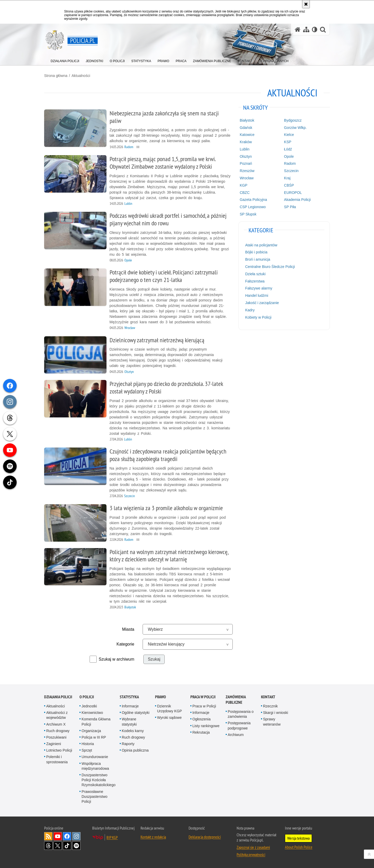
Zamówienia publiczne (236, 700)
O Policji (87, 697)
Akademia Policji (298, 200)
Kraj (287, 178)
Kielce (289, 135)
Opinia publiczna (135, 750)
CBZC (245, 193)
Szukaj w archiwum (116, 659)
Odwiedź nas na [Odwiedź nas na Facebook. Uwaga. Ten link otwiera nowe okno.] (67, 836)
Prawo (161, 697)
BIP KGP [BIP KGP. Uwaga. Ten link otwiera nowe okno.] (112, 837)
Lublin (245, 149)
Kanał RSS (48, 836)
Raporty (128, 744)
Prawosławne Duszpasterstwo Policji (95, 797)
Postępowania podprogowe (239, 725)
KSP (288, 142)
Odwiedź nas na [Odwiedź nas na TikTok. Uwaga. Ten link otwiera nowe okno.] (67, 846)
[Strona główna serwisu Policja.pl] (298, 29)
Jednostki (89, 706)
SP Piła (290, 207)
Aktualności (81, 76)
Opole (289, 156)
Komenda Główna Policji (96, 722)
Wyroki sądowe (169, 718)
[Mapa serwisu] (306, 29)
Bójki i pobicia (256, 252)
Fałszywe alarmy (259, 288)
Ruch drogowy (58, 731)
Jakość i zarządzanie (262, 303)
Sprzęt (87, 750)
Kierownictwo (92, 713)
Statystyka (129, 697)
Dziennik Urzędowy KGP (170, 709)
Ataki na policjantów (261, 245)
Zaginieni (54, 744)
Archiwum (236, 735)
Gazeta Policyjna (253, 200)
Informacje (130, 706)
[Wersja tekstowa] (315, 29)
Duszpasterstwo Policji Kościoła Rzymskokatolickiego (99, 780)
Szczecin (291, 171)
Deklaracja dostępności (205, 837)
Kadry (250, 310)
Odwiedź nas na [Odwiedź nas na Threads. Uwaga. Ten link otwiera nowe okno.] (48, 846)
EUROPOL (293, 193)
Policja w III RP (94, 737)
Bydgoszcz (293, 120)
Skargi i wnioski (276, 713)
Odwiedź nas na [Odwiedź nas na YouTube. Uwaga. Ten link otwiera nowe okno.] (58, 836)
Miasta (128, 629)
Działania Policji (58, 697)
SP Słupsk (248, 214)
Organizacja (91, 731)
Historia (88, 744)
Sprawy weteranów (272, 722)
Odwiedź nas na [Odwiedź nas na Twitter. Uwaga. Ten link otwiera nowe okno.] (58, 846)
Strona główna (56, 76)
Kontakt (268, 697)
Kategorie (126, 644)
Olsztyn (246, 156)
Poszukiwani (56, 737)
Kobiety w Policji (258, 317)
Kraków (246, 142)
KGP (244, 185)
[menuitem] (65, 60)
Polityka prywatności (251, 854)
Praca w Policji (203, 697)
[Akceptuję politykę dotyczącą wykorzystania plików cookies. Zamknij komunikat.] (306, 4)
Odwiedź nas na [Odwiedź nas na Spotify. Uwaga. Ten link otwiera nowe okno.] (76, 846)
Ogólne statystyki (136, 713)
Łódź (288, 149)
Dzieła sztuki (255, 274)
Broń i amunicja (258, 259)
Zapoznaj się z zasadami (253, 847)
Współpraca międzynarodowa (95, 766)
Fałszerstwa (255, 281)
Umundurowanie (95, 757)
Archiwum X (56, 724)
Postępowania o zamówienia (241, 714)
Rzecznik (271, 706)
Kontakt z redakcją (153, 837)
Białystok (247, 120)
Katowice (247, 135)
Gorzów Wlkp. (295, 128)
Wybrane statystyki (129, 722)
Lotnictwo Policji (59, 750)
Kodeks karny (133, 731)
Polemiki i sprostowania (57, 759)
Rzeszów (247, 171)
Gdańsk (246, 128)
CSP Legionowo (253, 207)
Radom (290, 163)
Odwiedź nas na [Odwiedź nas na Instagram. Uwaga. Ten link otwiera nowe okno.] (76, 836)
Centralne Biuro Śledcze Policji (270, 267)
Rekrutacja (201, 732)
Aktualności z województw (57, 715)
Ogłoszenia (202, 719)
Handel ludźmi (257, 295)
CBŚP (289, 185)
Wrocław (247, 178)
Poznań (246, 163)
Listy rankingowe (206, 726)
